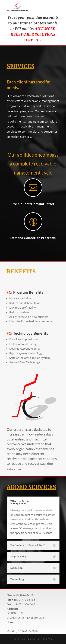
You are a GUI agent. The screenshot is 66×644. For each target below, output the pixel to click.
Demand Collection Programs (33, 238)
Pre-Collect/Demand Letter (33, 204)
